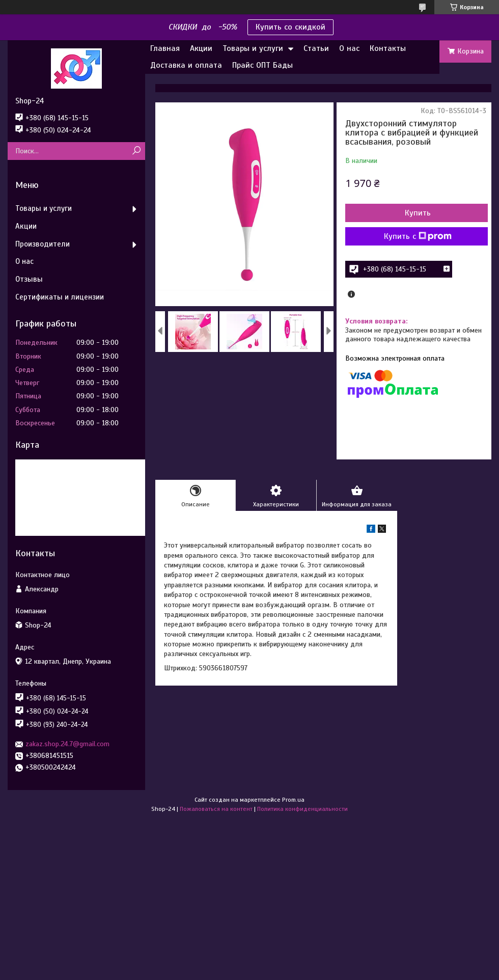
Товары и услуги (253, 48)
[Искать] (136, 151)
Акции (201, 48)
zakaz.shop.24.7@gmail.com (67, 744)
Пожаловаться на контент (216, 809)
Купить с (418, 236)
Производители (43, 244)
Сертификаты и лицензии (60, 297)
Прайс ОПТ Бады (262, 65)
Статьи (316, 48)
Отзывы (29, 279)
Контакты (388, 48)
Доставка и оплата (186, 65)
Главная (165, 48)
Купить (418, 213)
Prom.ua (293, 800)
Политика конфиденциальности (302, 809)
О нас (349, 48)
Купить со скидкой (290, 27)
